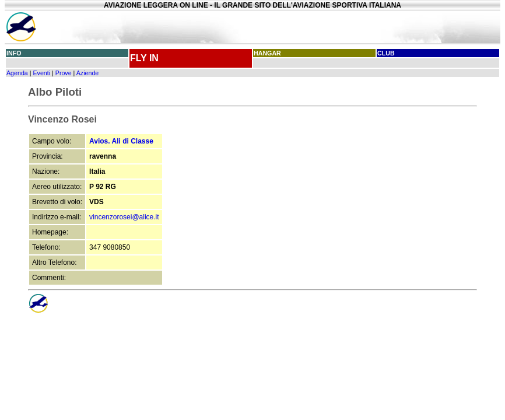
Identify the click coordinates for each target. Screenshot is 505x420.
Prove (64, 73)
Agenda (17, 73)
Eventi (41, 73)
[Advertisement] (382, 27)
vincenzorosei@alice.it (124, 217)
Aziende (88, 73)
